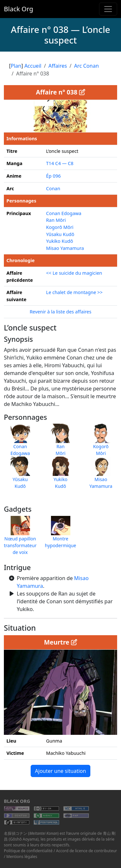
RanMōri (61, 443)
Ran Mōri (56, 220)
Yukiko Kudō (60, 241)
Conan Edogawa (64, 213)
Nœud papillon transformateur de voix (20, 539)
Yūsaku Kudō (60, 234)
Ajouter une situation (60, 771)
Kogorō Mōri (60, 227)
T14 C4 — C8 (60, 163)
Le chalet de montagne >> (74, 292)
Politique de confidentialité (28, 851)
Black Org (19, 9)
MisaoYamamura (101, 476)
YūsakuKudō (20, 476)
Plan (16, 66)
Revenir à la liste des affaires (60, 312)
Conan (53, 188)
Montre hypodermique (60, 535)
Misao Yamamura (65, 248)
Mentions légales (22, 857)
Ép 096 (53, 176)
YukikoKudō (61, 476)
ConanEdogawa (20, 443)
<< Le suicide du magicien (74, 273)
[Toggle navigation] (108, 9)
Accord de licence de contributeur (87, 851)
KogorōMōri (101, 443)
